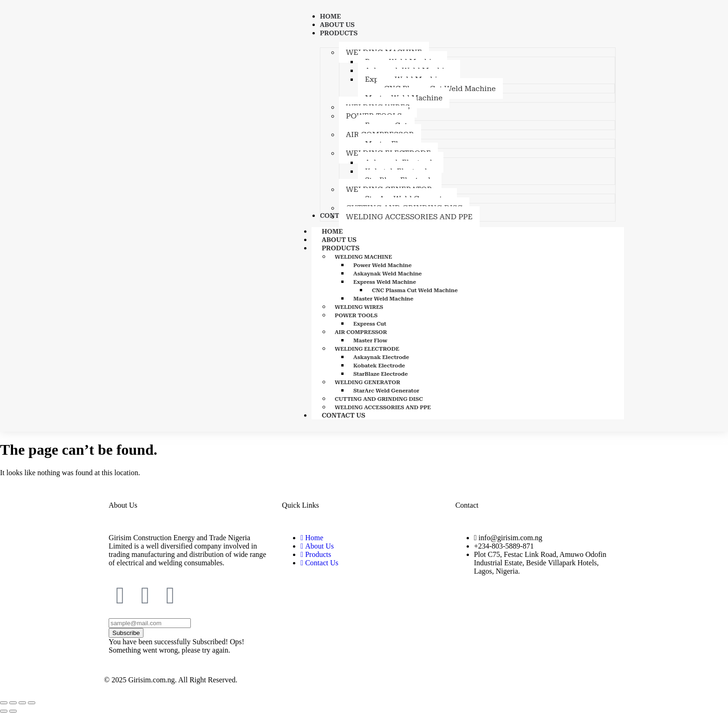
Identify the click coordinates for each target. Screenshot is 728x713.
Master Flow (370, 340)
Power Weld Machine (383, 265)
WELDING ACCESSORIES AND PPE (383, 407)
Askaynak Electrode (381, 357)
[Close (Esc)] (32, 703)
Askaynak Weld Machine (388, 274)
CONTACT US (344, 415)
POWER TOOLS (356, 315)
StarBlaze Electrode (380, 374)
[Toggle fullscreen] (13, 703)
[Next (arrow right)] (13, 711)
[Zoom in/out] (4, 703)
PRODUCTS (351, 248)
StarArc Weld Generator (386, 391)
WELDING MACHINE (363, 257)
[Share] (22, 703)
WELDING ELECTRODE (367, 349)
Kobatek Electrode (379, 366)
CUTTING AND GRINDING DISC (379, 399)
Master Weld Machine (383, 299)
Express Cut (370, 324)
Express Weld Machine (385, 282)
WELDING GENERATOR (367, 382)
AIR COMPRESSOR (361, 332)
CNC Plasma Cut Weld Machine (415, 290)
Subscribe (126, 633)
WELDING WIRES (359, 307)
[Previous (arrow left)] (4, 711)
